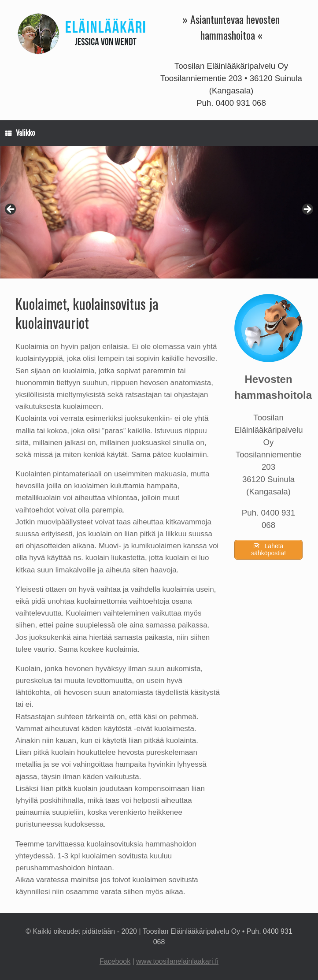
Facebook (115, 961)
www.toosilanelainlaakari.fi (177, 961)
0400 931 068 (241, 103)
